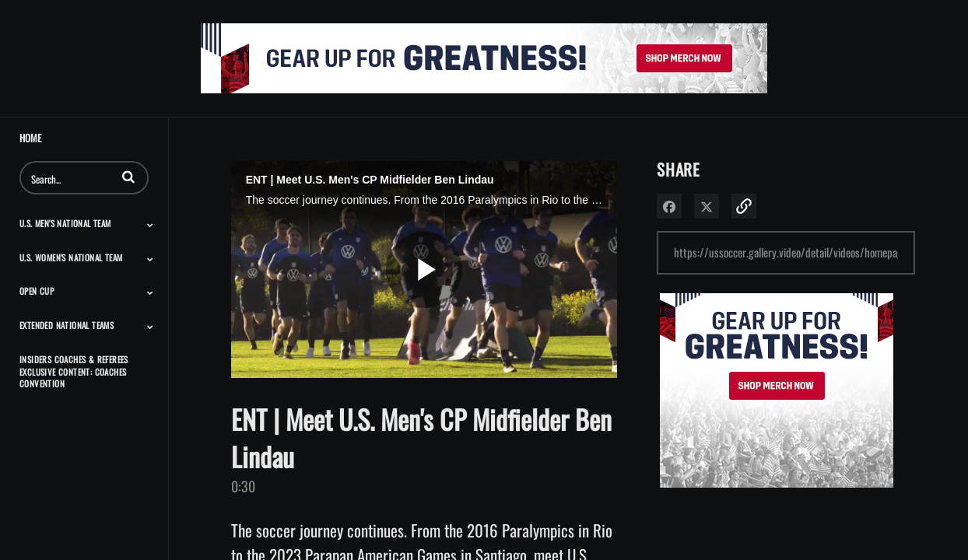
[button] (128, 177)
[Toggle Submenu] (150, 225)
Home (30, 138)
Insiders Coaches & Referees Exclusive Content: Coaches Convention (74, 371)
